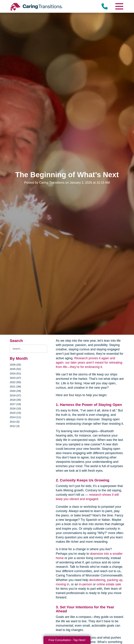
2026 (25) (15, 365)
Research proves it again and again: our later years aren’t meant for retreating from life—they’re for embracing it (89, 363)
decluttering (97, 580)
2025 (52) (15, 369)
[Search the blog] (28, 349)
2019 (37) (15, 395)
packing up (115, 580)
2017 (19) (15, 404)
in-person (86, 584)
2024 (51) (15, 373)
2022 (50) (15, 382)
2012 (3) (15, 426)
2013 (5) (15, 422)
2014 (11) (15, 417)
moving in (63, 584)
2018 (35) (15, 400)
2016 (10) (15, 408)
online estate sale (109, 584)
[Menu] (119, 6)
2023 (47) (15, 378)
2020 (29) (15, 391)
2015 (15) (15, 413)
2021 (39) (15, 386)
